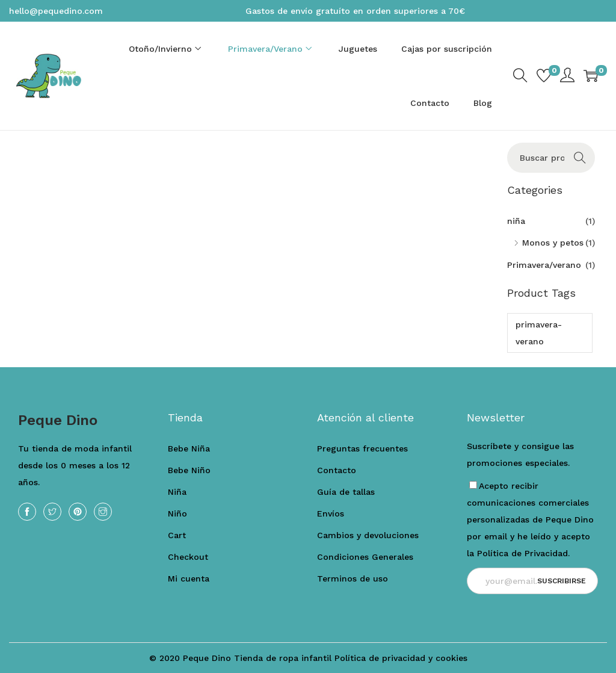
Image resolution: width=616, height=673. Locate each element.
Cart (177, 535)
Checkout (188, 557)
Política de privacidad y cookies (401, 658)
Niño (177, 513)
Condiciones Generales (365, 557)
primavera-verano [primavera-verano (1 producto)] (539, 333)
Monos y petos (553, 243)
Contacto (337, 470)
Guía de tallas (346, 492)
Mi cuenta (189, 578)
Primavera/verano (544, 265)
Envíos (331, 513)
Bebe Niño (189, 470)
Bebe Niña (189, 448)
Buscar (580, 158)
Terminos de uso (353, 578)
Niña (177, 492)
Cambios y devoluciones (368, 535)
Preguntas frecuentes (362, 448)
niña (516, 221)
